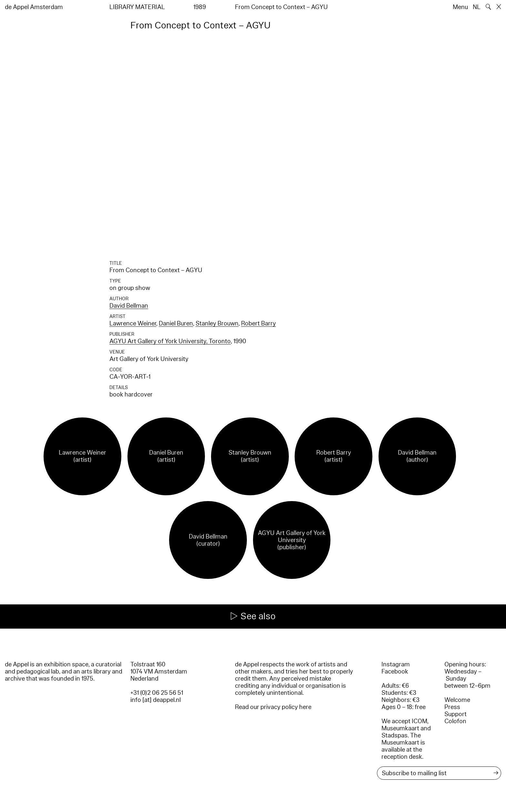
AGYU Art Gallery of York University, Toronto (170, 341)
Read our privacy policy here (273, 707)
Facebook (395, 672)
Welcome (457, 700)
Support (455, 714)
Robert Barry (258, 324)
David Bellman (129, 306)
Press (452, 707)
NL (477, 7)
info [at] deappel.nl (156, 700)
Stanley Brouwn (217, 324)
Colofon (455, 721)
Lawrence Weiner (133, 324)
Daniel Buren (176, 324)
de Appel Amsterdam (34, 7)
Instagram (396, 664)
